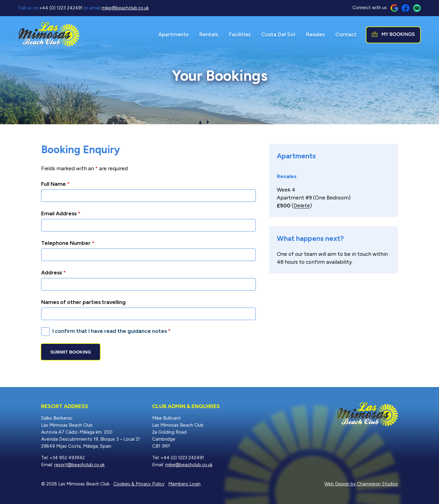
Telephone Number (68, 243)
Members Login (184, 484)
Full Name (55, 184)
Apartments (173, 34)
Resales (315, 34)
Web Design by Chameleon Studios (361, 484)
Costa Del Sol (278, 34)
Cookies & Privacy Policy (139, 484)
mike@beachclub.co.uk (125, 8)
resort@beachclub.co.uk (79, 465)
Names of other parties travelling (83, 302)
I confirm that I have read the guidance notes (112, 331)
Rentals (209, 34)
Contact (346, 34)
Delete (302, 205)
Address (54, 272)
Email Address (61, 213)
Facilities (240, 34)
